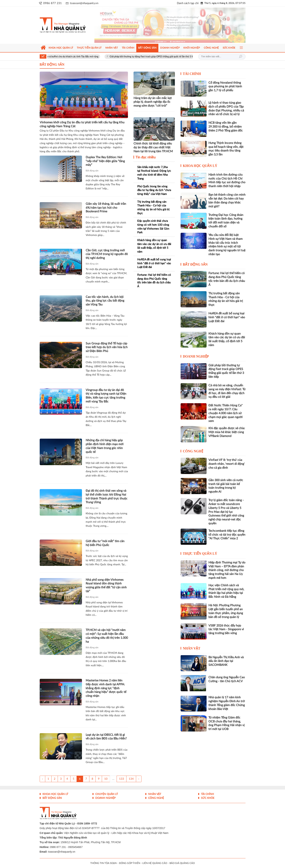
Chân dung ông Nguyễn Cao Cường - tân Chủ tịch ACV (227, 679)
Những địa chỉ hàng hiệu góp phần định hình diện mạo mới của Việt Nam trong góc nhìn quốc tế (105, 446)
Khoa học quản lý (200, 166)
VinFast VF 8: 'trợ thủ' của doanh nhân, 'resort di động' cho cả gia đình (226, 464)
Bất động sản (92, 171)
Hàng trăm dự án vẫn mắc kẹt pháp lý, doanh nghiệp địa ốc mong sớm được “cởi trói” (153, 102)
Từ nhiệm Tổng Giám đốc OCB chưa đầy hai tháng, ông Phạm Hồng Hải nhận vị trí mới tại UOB (226, 723)
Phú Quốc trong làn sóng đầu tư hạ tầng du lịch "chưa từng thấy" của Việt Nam (154, 190)
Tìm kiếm (240, 57)
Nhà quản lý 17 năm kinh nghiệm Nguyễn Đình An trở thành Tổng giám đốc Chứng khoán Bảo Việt (227, 703)
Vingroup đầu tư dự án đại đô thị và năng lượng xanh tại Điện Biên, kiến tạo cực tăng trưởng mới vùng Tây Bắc (106, 396)
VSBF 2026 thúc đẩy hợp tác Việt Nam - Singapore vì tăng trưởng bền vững (226, 629)
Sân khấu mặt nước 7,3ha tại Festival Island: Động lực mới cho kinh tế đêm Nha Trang (154, 173)
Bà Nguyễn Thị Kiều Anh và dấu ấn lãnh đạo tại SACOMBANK (226, 661)
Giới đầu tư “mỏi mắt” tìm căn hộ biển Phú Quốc (105, 543)
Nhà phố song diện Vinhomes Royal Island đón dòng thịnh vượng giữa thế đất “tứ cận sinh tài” (106, 586)
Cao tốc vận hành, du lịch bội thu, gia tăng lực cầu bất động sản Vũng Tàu (105, 301)
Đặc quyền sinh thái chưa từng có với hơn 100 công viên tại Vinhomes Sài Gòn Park (153, 227)
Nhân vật (192, 648)
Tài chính (192, 74)
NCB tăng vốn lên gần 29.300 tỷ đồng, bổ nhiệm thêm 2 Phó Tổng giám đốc (226, 127)
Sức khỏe (207, 798)
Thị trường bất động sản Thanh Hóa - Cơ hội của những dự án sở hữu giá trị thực (153, 208)
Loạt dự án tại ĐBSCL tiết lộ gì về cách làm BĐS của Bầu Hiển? (106, 737)
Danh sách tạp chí (188, 3)
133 (122, 779)
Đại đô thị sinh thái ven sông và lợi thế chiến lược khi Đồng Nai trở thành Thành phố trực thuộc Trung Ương (107, 497)
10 (106, 779)
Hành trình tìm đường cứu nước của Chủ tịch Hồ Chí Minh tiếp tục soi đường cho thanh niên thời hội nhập (227, 180)
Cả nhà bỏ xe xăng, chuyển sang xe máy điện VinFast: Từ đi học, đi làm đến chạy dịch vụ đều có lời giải (227, 391)
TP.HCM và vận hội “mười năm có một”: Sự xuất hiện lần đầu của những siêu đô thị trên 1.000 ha (107, 636)
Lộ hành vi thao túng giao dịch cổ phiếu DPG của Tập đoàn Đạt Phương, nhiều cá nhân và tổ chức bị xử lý (226, 108)
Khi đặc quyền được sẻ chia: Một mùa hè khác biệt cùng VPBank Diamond (227, 432)
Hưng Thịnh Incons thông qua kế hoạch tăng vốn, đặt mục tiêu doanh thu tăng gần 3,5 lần (226, 149)
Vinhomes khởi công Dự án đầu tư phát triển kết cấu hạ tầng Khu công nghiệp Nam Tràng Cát (82, 124)
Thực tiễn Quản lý (200, 554)
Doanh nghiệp (196, 356)
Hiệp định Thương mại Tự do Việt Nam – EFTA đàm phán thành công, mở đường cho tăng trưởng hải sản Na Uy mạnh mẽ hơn (227, 570)
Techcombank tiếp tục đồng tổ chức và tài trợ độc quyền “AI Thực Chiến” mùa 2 (227, 535)
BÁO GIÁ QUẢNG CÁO (182, 863)
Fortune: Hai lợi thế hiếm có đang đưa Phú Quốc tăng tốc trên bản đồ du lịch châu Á (154, 281)
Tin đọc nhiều (145, 157)
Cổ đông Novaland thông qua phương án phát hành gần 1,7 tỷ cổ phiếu (225, 87)
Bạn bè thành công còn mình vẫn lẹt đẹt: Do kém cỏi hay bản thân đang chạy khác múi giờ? (227, 200)
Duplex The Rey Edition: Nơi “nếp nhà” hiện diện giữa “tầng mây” (105, 161)
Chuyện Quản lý (106, 794)
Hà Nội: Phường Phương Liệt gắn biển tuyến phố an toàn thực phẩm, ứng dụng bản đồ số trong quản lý (226, 611)
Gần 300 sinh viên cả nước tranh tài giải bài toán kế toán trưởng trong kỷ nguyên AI (226, 486)
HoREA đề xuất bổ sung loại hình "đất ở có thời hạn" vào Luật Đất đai (154, 263)
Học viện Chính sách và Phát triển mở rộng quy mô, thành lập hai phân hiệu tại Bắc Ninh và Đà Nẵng (226, 591)
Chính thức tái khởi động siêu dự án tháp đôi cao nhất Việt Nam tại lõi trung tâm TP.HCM (153, 147)
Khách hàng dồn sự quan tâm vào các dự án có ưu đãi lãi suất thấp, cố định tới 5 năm (154, 246)
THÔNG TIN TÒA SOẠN (103, 863)
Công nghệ (193, 451)
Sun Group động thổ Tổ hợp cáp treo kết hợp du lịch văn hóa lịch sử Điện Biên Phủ (107, 347)
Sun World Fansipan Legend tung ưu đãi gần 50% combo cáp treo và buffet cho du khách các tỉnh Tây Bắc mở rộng (60, 57)
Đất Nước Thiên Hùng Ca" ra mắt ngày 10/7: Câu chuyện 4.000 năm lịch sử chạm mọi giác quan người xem (225, 413)
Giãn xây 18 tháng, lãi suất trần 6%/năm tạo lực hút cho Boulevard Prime (106, 208)
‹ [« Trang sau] (42, 779)
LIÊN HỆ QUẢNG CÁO (155, 863)
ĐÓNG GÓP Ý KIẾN (130, 863)
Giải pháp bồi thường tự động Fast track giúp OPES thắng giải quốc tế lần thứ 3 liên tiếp (176, 57)
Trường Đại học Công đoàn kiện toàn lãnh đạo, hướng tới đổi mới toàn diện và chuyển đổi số (226, 221)
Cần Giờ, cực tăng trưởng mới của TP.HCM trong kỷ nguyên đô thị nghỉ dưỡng (107, 254)
